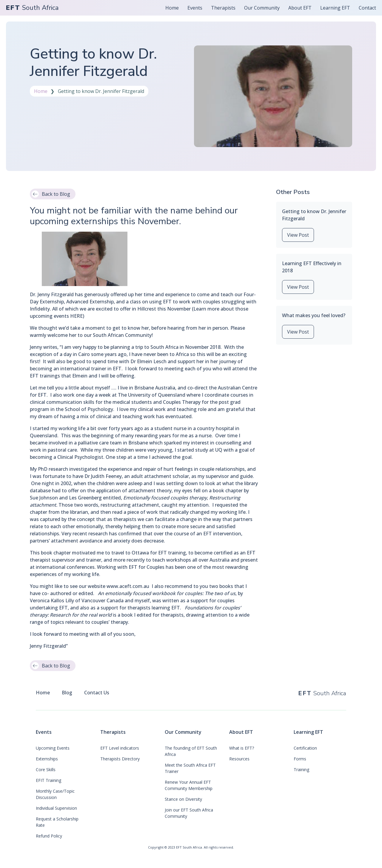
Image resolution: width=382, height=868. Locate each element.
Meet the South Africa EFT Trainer (190, 768)
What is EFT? (242, 748)
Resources (239, 759)
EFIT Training (48, 780)
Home (172, 8)
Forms (300, 759)
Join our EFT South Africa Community (189, 813)
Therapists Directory (120, 759)
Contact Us (97, 693)
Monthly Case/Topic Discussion (55, 794)
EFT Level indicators (120, 748)
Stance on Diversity (183, 799)
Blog (67, 693)
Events (44, 732)
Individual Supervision (56, 808)
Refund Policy (49, 836)
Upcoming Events (53, 748)
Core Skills (46, 770)
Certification (305, 748)
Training (301, 770)
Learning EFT (308, 732)
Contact (367, 8)
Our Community (183, 732)
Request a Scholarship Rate (57, 822)
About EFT (241, 732)
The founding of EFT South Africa (191, 751)
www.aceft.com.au (128, 586)
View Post (298, 235)
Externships (47, 759)
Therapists (113, 732)
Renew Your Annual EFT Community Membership (189, 785)
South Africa (32, 8)
